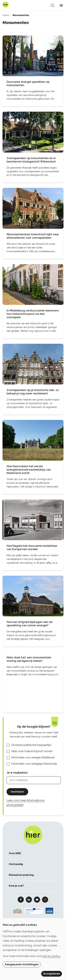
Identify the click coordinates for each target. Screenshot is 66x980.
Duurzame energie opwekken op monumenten (28, 84)
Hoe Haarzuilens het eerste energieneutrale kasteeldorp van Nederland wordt (29, 470)
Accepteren (52, 974)
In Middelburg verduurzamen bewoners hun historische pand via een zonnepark (33, 314)
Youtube (37, 899)
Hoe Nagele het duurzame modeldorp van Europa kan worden (32, 548)
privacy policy (52, 956)
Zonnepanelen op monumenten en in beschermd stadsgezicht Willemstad (31, 160)
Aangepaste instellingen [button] (22, 964)
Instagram (45, 899)
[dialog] (33, 949)
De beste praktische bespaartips (31, 745)
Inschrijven (17, 792)
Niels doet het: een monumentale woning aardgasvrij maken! (29, 659)
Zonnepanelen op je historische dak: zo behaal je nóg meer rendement (33, 392)
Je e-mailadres (17, 773)
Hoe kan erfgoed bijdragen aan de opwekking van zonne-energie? (30, 624)
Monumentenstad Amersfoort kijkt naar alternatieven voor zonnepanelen (33, 236)
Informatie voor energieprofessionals (34, 764)
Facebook (21, 899)
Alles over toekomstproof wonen (32, 751)
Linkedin (29, 899)
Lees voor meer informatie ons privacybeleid (26, 803)
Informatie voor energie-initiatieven (33, 757)
